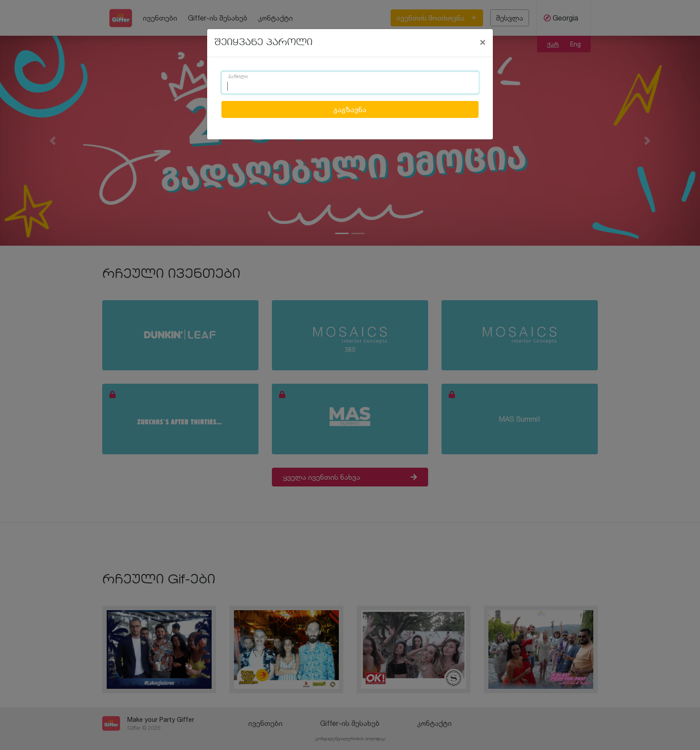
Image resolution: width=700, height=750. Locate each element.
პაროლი (238, 77)
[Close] (483, 42)
